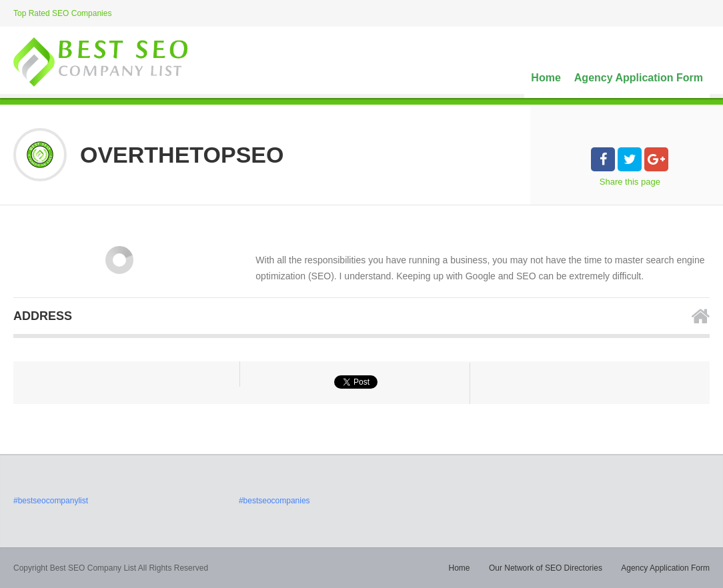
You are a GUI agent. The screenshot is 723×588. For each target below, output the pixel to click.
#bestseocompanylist (51, 501)
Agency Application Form (639, 78)
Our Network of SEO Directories (546, 568)
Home (546, 78)
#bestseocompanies (274, 501)
